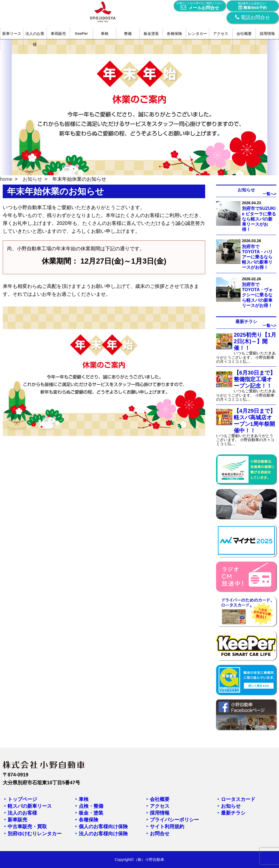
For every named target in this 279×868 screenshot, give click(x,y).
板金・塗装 (91, 813)
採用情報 (267, 34)
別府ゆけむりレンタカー (35, 834)
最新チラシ (233, 813)
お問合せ (160, 834)
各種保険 (174, 34)
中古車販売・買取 (27, 827)
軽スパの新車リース (30, 806)
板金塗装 (151, 34)
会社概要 (244, 34)
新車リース (12, 34)
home (6, 179)
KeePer (82, 34)
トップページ (22, 799)
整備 (128, 34)
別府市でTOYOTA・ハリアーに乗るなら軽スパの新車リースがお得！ (257, 257)
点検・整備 (91, 806)
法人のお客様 (35, 39)
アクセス (221, 34)
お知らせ (32, 179)
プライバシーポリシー (174, 820)
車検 (105, 34)
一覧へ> (269, 194)
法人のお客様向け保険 (103, 834)
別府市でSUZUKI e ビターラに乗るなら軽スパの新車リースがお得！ (259, 219)
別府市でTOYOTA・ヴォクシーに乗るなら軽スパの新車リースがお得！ (257, 295)
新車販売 (17, 820)
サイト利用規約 (167, 827)
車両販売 (58, 34)
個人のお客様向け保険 (103, 827)
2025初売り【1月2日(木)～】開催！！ (255, 341)
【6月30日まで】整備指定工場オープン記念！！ (255, 379)
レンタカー (198, 34)
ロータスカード (238, 799)
